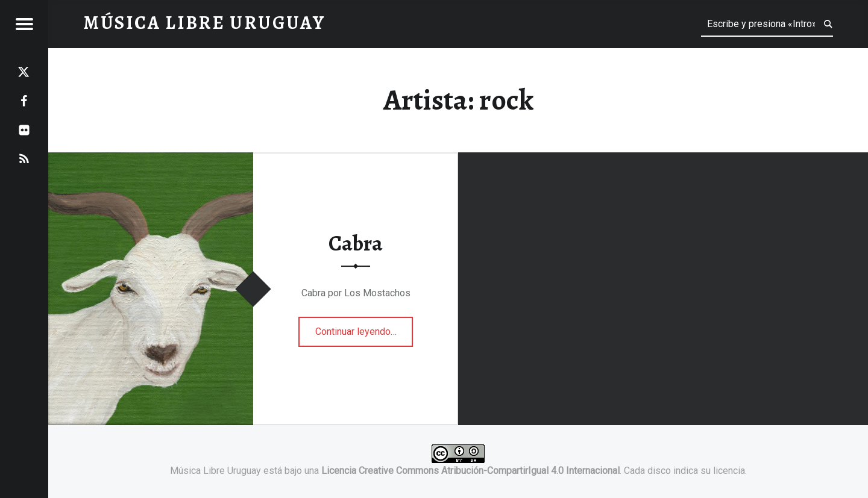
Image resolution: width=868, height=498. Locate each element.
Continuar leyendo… (364, 328)
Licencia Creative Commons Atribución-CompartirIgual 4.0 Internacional (470, 471)
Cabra (356, 244)
